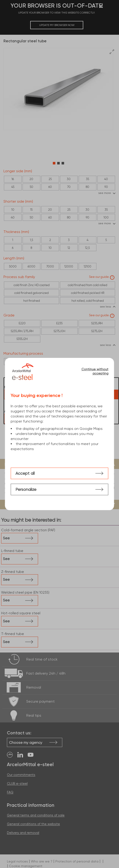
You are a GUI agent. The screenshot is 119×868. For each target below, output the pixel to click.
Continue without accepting (95, 371)
